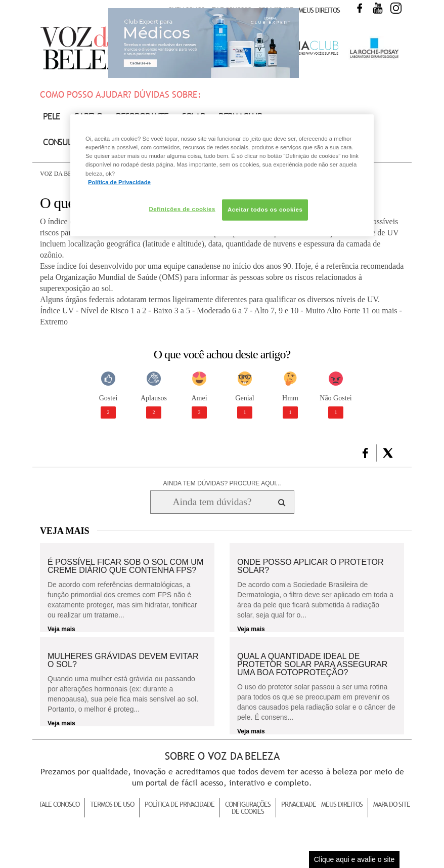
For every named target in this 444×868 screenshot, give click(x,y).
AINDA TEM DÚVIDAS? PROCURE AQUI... (222, 483)
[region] (222, 175)
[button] (365, 453)
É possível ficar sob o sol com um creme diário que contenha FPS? (125, 566)
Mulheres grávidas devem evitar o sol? (123, 660)
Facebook (360, 8)
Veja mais (61, 629)
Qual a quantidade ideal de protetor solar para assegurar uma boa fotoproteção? (312, 665)
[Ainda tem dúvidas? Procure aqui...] (212, 502)
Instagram (396, 8)
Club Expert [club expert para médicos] (204, 43)
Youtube (378, 8)
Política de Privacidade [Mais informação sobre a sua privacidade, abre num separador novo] (119, 182)
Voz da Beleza (63, 174)
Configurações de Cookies (248, 808)
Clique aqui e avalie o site (354, 859)
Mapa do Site (392, 804)
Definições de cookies (182, 209)
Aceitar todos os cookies (265, 209)
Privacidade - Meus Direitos (299, 10)
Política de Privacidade (180, 804)
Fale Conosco (59, 804)
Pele (52, 116)
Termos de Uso (112, 804)
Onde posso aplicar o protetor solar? (310, 566)
